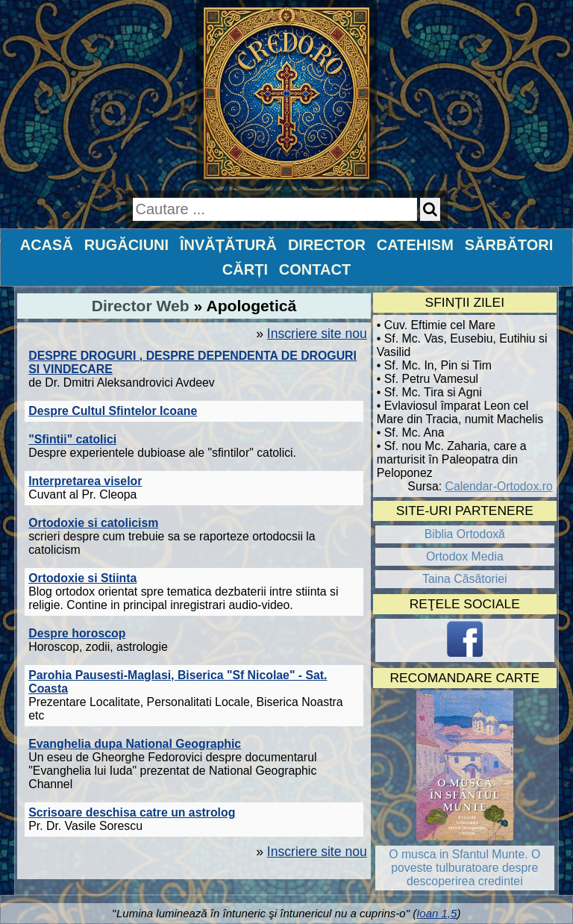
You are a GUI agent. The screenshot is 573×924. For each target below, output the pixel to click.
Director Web (141, 306)
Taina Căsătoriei (465, 579)
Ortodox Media (465, 556)
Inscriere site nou (317, 334)
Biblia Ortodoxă (465, 534)
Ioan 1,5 (436, 913)
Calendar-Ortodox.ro (499, 486)
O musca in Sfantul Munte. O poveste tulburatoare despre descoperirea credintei (464, 868)
